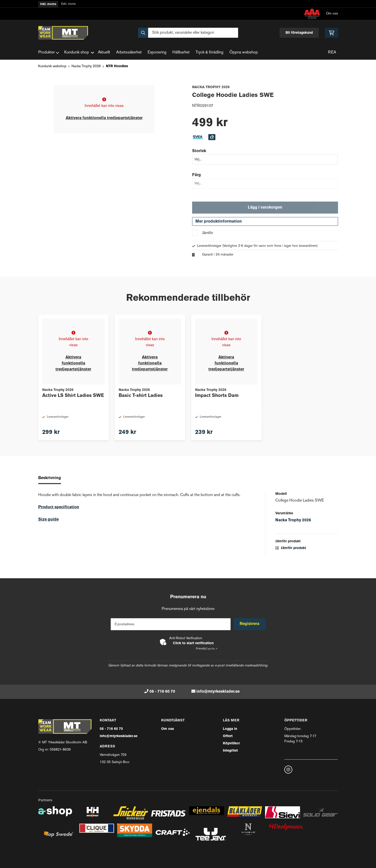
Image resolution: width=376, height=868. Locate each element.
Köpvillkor (231, 743)
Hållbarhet (181, 53)
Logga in (230, 729)
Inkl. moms (48, 4)
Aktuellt (104, 53)
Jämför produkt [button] (291, 557)
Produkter (49, 53)
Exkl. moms (68, 4)
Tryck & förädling (209, 53)
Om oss (332, 14)
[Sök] (188, 33)
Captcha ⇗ (207, 649)
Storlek (199, 151)
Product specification (59, 516)
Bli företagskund (299, 33)
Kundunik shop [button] (79, 53)
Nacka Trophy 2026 (86, 66)
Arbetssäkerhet (129, 53)
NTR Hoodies (117, 66)
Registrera (250, 624)
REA (332, 53)
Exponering (157, 53)
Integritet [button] (230, 751)
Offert (228, 736)
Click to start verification (193, 643)
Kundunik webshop (52, 66)
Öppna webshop (244, 53)
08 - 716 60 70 (162, 692)
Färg (196, 175)
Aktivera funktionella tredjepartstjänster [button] (104, 118)
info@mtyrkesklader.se (218, 692)
